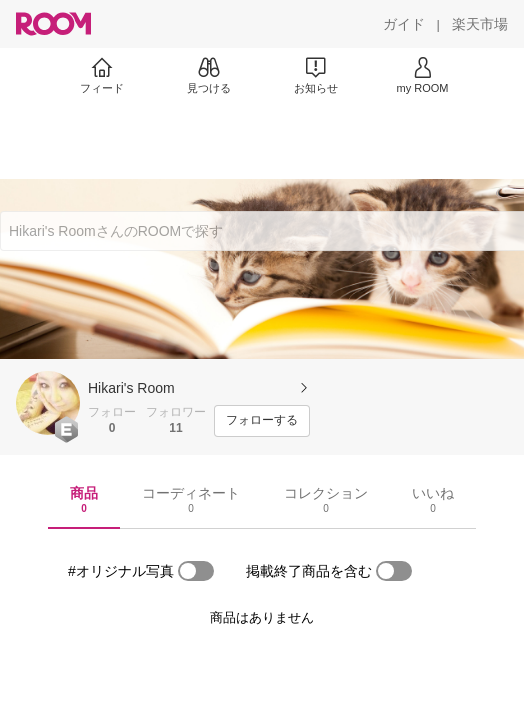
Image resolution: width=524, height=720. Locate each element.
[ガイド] (404, 24)
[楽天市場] (480, 24)
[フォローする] (262, 421)
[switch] (196, 571)
